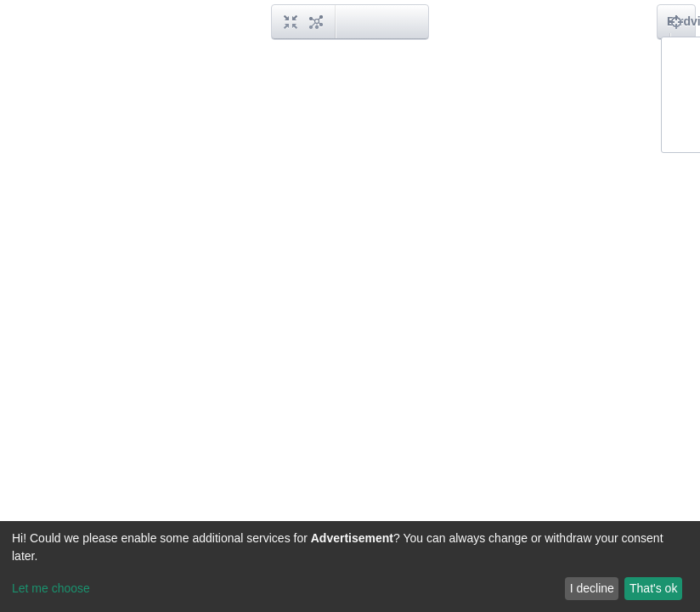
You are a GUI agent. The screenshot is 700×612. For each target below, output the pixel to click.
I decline (592, 588)
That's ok (653, 588)
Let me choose (51, 588)
